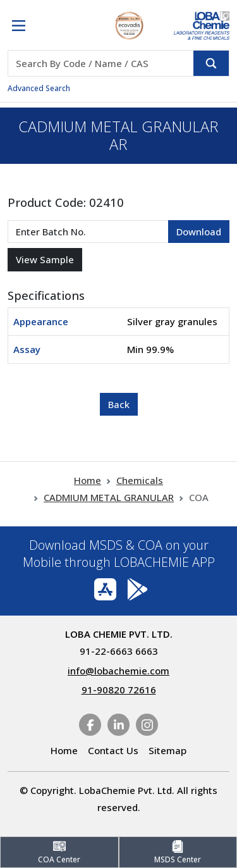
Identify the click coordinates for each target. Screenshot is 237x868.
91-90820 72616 (119, 690)
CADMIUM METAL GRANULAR (109, 497)
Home (88, 480)
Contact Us (113, 750)
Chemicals (140, 480)
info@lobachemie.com (118, 671)
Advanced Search (39, 88)
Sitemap (167, 750)
